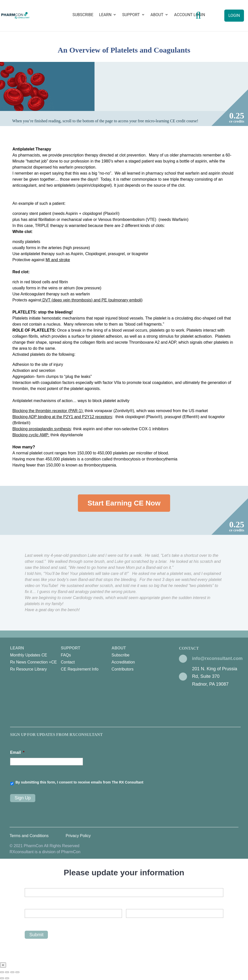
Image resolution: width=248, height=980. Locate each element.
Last (130, 922)
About (157, 15)
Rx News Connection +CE (33, 662)
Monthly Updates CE (29, 655)
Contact (68, 662)
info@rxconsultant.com (217, 658)
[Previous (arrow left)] (2, 978)
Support (131, 15)
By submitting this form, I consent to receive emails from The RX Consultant (79, 782)
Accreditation (123, 662)
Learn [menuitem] (35, 659)
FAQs (66, 655)
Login (234, 15)
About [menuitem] (137, 659)
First (28, 922)
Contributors (123, 669)
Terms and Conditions (29, 836)
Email (17, 752)
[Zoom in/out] (17, 972)
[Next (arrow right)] (7, 978)
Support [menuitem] (86, 659)
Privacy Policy (78, 836)
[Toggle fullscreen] (12, 972)
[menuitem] (35, 655)
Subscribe (83, 15)
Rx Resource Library (28, 669)
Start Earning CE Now (124, 503)
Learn (105, 15)
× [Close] (3, 965)
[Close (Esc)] (2, 972)
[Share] (7, 972)
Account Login (190, 15)
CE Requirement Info (80, 669)
